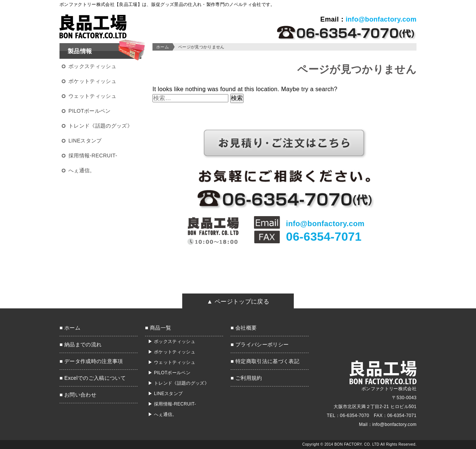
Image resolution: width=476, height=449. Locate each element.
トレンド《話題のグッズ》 (100, 126)
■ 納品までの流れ (81, 344)
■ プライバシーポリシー (260, 344)
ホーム (163, 47)
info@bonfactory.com (381, 19)
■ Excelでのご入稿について (93, 378)
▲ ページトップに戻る (238, 302)
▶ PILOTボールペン (169, 373)
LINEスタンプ (85, 141)
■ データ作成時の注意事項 (91, 361)
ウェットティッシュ (92, 96)
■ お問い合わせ (78, 395)
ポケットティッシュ (92, 81)
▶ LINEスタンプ (165, 394)
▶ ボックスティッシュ (172, 341)
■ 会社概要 (244, 328)
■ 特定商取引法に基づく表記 (265, 361)
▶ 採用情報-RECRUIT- (172, 404)
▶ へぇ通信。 (163, 414)
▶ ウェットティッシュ (172, 362)
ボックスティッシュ (92, 66)
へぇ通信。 (82, 170)
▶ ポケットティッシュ (172, 352)
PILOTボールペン (90, 111)
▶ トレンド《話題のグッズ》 (178, 383)
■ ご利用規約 (246, 378)
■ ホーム (70, 328)
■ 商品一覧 (158, 328)
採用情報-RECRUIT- (93, 155)
